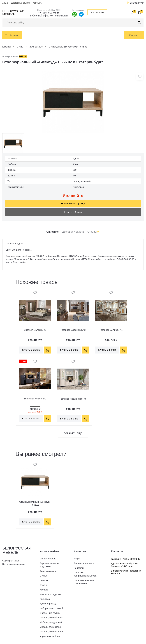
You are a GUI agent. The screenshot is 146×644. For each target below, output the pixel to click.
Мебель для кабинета (51, 618)
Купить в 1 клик (73, 212)
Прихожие (45, 599)
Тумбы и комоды (49, 571)
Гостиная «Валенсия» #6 (73, 399)
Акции (5, 3)
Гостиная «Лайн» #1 (35, 399)
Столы (43, 585)
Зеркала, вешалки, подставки (50, 565)
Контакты (37, 3)
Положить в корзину (73, 203)
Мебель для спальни (51, 627)
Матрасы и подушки (50, 594)
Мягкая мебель (48, 559)
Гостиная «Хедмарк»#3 (73, 330)
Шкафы (44, 580)
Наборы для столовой (52, 608)
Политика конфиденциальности (86, 574)
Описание (52, 232)
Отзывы (93, 232)
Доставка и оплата (21, 3)
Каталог (14, 35)
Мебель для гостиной (51, 632)
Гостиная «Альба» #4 (111, 330)
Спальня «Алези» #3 (35, 330)
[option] (73, 102)
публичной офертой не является (49, 16)
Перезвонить (97, 12)
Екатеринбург (137, 3)
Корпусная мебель (50, 636)
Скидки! (134, 35)
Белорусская (14, 13)
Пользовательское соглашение (84, 582)
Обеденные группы (50, 613)
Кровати (44, 590)
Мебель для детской (51, 622)
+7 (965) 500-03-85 (49, 13)
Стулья (44, 576)
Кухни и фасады (48, 604)
